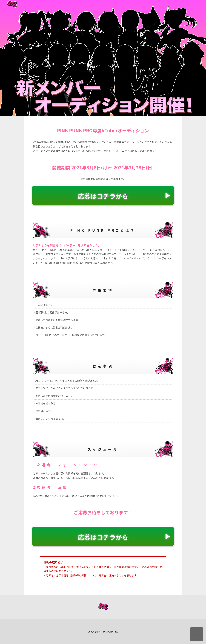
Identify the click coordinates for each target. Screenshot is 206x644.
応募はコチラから (103, 196)
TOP (196, 634)
